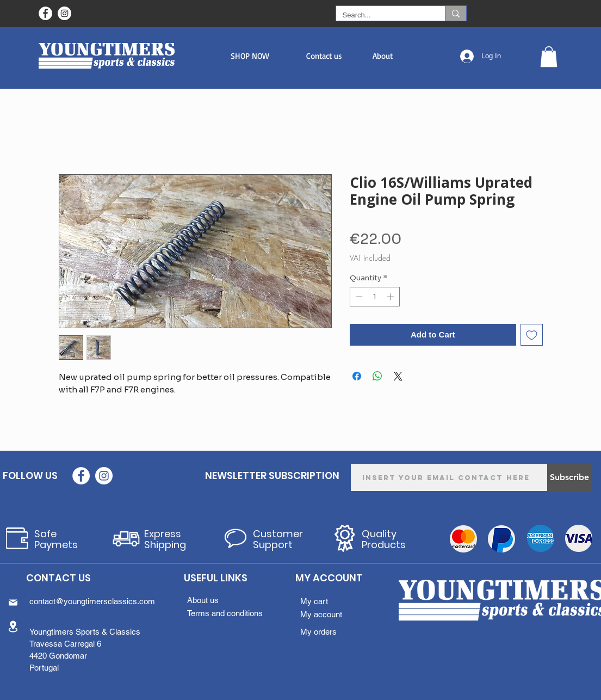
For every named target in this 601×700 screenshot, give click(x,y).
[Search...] (382, 15)
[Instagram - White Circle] (64, 13)
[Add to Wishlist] (532, 335)
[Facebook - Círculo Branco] (45, 13)
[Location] (13, 626)
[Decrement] (358, 297)
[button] (250, 56)
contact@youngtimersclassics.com (92, 601)
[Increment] (392, 297)
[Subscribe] (570, 477)
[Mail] (13, 603)
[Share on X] (398, 376)
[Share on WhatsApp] (377, 376)
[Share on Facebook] (357, 376)
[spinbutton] (374, 297)
